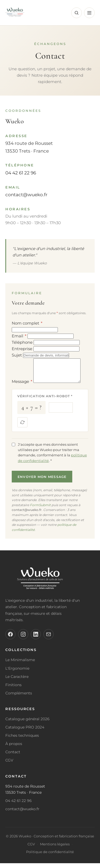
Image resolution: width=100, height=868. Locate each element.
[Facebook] (10, 639)
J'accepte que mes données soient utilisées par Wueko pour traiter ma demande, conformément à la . (52, 457)
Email (19, 336)
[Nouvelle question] (22, 427)
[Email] (49, 639)
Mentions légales (55, 849)
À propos (14, 748)
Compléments (19, 698)
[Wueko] (50, 584)
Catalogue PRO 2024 (25, 732)
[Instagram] (23, 639)
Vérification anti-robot (45, 401)
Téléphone (22, 342)
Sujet (17, 355)
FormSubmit (40, 510)
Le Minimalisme (20, 665)
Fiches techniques (22, 740)
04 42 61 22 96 (21, 173)
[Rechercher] (77, 13)
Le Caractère (17, 681)
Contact (13, 757)
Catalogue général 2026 (27, 724)
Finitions (13, 690)
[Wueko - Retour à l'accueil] (15, 13)
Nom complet (27, 323)
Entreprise (22, 349)
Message (22, 386)
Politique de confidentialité (50, 857)
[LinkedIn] (36, 639)
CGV (9, 765)
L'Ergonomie (17, 673)
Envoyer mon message (42, 482)
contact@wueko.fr (26, 195)
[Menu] (89, 13)
